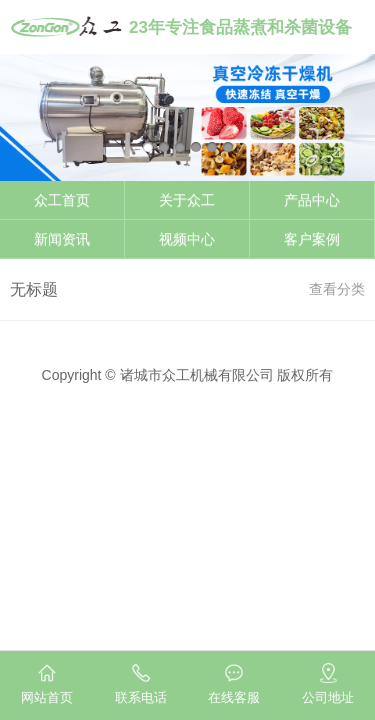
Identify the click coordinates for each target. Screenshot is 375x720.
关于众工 (187, 200)
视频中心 (187, 239)
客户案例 (312, 239)
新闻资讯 (62, 239)
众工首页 (62, 200)
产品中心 (312, 200)
